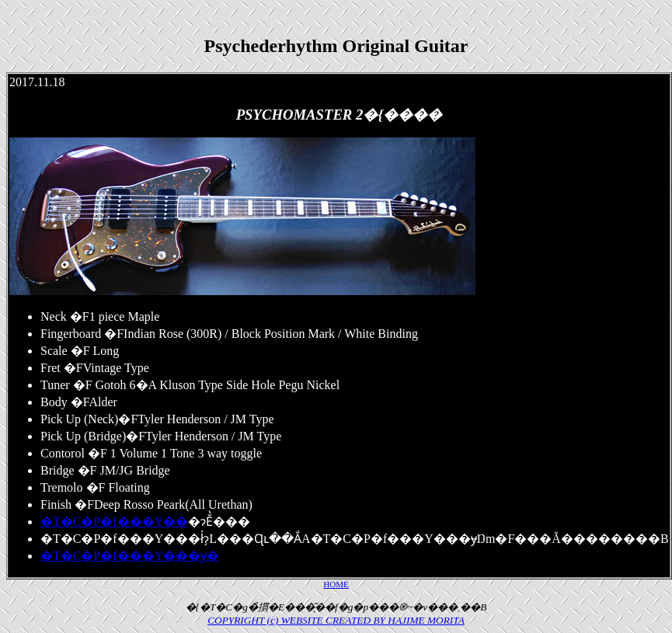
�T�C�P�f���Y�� (114, 522)
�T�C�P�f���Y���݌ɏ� (130, 556)
